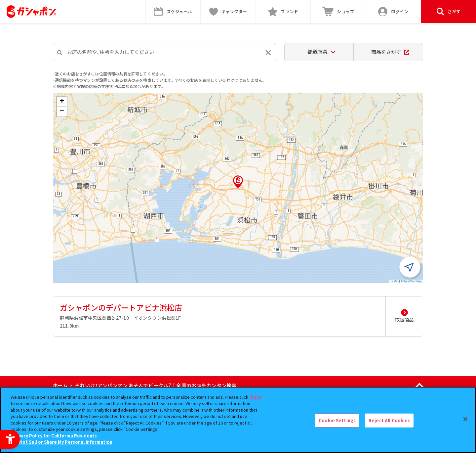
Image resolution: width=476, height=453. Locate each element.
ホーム (60, 385)
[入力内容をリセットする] (268, 52)
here (256, 397)
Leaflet (395, 281)
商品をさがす (390, 52)
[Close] (465, 419)
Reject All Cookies (389, 420)
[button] (238, 182)
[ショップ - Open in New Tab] (338, 12)
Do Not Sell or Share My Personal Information (62, 442)
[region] (238, 420)
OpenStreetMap (412, 281)
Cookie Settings (337, 420)
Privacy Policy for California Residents (55, 436)
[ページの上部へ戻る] (419, 385)
